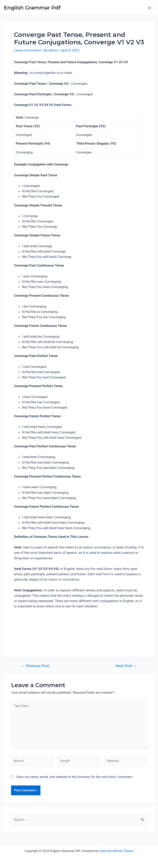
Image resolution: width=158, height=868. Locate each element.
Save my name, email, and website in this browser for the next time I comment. (75, 777)
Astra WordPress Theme (116, 851)
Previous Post (35, 666)
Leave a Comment (28, 50)
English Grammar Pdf (32, 8)
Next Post (126, 666)
